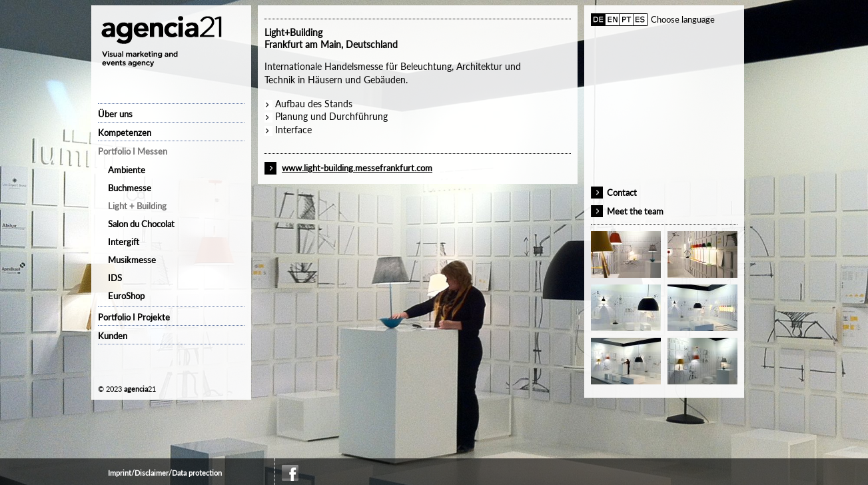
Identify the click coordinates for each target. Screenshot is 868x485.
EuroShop (126, 296)
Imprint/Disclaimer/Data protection (165, 473)
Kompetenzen (125, 133)
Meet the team (635, 211)
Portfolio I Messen (133, 151)
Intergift (124, 242)
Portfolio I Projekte (134, 317)
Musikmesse (132, 260)
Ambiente (127, 170)
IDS (115, 278)
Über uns (115, 114)
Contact (622, 193)
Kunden (113, 336)
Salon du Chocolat (141, 224)
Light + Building (137, 206)
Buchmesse (130, 188)
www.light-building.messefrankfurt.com (357, 168)
